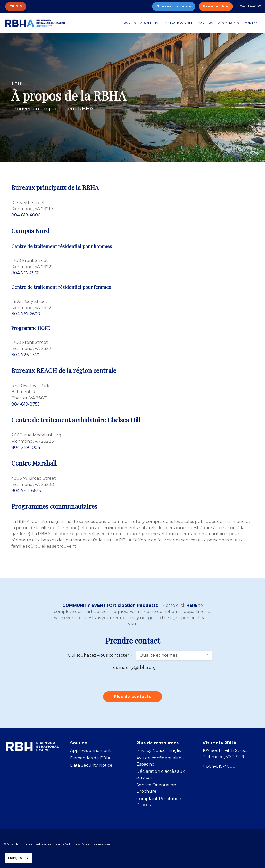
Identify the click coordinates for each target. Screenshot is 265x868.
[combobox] (19, 858)
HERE (192, 605)
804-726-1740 (25, 355)
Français (15, 858)
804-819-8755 (26, 404)
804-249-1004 (26, 447)
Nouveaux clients (174, 6)
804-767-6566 (25, 273)
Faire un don (216, 6)
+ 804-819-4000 (248, 6)
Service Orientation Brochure (156, 788)
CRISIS (16, 6)
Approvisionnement (90, 751)
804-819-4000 (26, 215)
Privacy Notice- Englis (159, 751)
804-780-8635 (26, 491)
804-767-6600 (26, 314)
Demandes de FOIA (90, 758)
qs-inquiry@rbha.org (135, 667)
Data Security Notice (91, 765)
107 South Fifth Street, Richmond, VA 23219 (226, 754)
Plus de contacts (133, 697)
